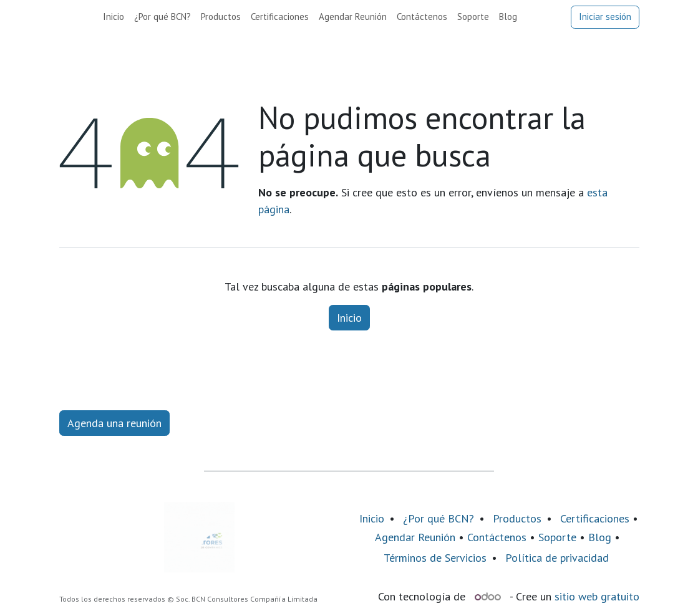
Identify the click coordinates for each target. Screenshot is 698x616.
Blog (601, 537)
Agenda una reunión (114, 423)
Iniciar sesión (605, 17)
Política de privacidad (557, 558)
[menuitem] (114, 17)
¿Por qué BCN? (439, 518)
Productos (517, 518)
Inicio (349, 318)
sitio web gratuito (597, 596)
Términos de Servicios (435, 558)
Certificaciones (595, 518)
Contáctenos (497, 537)
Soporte (557, 537)
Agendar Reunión (415, 537)
